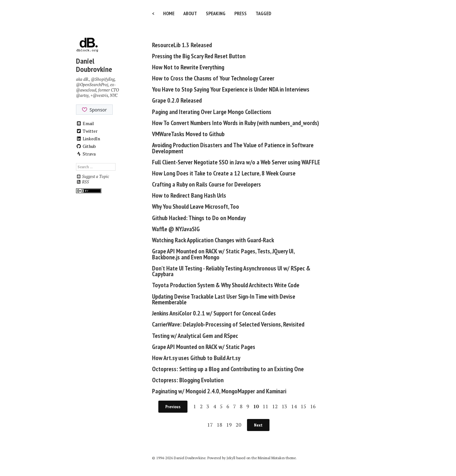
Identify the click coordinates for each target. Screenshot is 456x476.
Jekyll (231, 458)
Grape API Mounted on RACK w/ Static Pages (204, 347)
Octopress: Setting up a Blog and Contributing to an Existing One (228, 369)
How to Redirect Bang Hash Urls (189, 195)
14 (294, 406)
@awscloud (86, 90)
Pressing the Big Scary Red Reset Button (199, 56)
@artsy (82, 95)
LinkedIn (88, 139)
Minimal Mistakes (271, 458)
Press (241, 13)
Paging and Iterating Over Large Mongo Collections (212, 112)
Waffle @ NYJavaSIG (176, 229)
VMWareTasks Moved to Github (188, 134)
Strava (86, 154)
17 (210, 425)
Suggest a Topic (92, 177)
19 (229, 425)
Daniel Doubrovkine (94, 65)
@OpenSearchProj (92, 85)
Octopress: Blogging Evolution (188, 380)
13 (284, 406)
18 (219, 425)
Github (86, 146)
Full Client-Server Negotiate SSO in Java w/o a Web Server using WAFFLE (236, 162)
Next (258, 425)
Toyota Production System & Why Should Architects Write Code (226, 285)
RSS (82, 182)
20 (238, 425)
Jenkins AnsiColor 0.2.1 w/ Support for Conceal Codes (214, 313)
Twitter (87, 131)
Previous (173, 407)
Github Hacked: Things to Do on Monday (199, 218)
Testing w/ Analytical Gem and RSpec (195, 336)
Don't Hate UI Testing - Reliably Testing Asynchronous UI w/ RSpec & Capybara (231, 271)
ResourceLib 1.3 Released (182, 45)
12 (275, 406)
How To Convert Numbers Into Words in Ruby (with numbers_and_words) (235, 123)
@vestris (100, 95)
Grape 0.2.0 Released (177, 100)
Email (85, 123)
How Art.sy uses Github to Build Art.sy (196, 358)
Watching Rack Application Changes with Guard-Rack (213, 240)
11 (265, 406)
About (190, 13)
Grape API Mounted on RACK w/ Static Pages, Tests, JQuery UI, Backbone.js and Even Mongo (223, 254)
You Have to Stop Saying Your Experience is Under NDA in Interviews (231, 89)
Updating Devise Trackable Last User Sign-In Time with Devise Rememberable (224, 299)
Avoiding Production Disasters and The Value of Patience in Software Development (233, 148)
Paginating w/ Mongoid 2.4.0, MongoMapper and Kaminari (219, 391)
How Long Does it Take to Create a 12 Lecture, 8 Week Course (224, 173)
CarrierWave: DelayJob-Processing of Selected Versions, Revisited (228, 324)
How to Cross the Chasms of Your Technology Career (213, 78)
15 (303, 406)
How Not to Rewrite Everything (188, 67)
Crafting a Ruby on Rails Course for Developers (206, 184)
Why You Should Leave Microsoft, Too (196, 206)
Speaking (216, 13)
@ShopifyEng (103, 79)
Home (169, 13)
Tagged (263, 13)
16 (313, 406)
